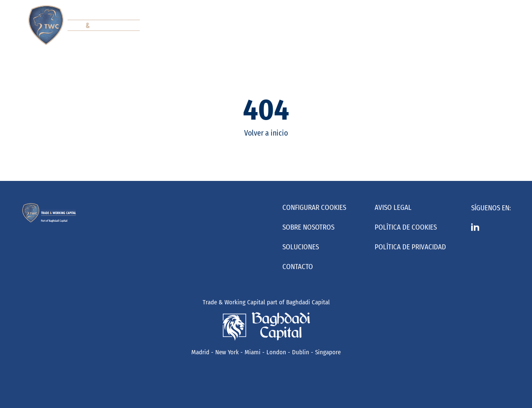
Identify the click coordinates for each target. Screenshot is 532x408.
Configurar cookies (314, 208)
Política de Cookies (406, 227)
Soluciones (301, 247)
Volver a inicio (266, 133)
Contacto (298, 267)
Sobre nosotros (308, 227)
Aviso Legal (393, 208)
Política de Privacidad (410, 247)
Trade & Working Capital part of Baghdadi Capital (266, 302)
